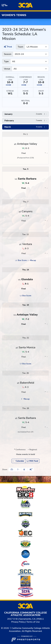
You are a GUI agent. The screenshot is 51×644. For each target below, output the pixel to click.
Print (8, 47)
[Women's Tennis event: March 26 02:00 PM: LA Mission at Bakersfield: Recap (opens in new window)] (26, 399)
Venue (7, 69)
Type (6, 61)
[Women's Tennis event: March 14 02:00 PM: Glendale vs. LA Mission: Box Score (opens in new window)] (26, 296)
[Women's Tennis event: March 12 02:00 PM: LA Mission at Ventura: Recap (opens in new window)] (32, 260)
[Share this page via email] (24, 470)
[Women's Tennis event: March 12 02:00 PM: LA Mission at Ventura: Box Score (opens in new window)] (21, 260)
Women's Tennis (14, 15)
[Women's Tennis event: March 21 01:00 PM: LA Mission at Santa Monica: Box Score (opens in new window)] (26, 364)
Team (20, 47)
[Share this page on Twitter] (18, 470)
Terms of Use (33, 622)
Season (8, 54)
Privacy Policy (18, 622)
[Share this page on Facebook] (12, 470)
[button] (26, 114)
